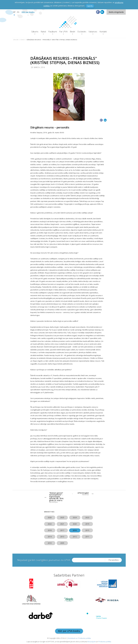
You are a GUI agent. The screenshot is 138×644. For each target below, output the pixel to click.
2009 (62, 543)
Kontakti (103, 32)
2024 (75, 517)
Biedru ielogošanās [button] (116, 12)
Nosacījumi (92, 642)
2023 (87, 517)
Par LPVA (63, 32)
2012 (75, 537)
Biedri (72, 32)
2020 (75, 524)
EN (18, 12)
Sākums (35, 32)
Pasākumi (53, 32)
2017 (62, 530)
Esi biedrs (82, 32)
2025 (62, 517)
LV (14, 12)
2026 (50, 517)
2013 (62, 537)
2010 (50, 543)
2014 (50, 537)
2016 (75, 530)
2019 (87, 524)
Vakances (93, 32)
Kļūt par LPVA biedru (69, 631)
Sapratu (90, 6)
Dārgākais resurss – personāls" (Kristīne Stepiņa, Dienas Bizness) (52, 40)
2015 (87, 530)
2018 (50, 530)
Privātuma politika (105, 642)
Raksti (43, 32)
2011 (87, 537)
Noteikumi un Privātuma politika (79, 638)
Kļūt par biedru (28, 12)
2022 (50, 524)
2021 (62, 524)
